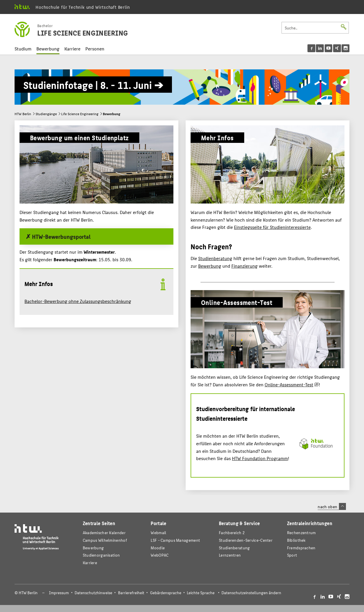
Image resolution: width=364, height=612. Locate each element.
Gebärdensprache (166, 593)
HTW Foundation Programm (260, 458)
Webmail (158, 533)
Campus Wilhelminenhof (105, 540)
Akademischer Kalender (104, 533)
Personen (95, 49)
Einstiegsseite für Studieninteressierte (272, 227)
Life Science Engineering (80, 114)
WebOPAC (160, 555)
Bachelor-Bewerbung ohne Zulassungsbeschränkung (78, 301)
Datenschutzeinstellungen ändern (251, 593)
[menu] (328, 48)
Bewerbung (48, 49)
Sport (292, 555)
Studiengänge (46, 114)
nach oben (332, 506)
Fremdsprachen (301, 548)
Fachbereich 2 (232, 533)
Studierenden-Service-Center (246, 540)
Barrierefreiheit (131, 593)
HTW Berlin (23, 114)
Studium (23, 49)
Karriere (72, 49)
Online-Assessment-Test (289, 384)
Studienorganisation (101, 555)
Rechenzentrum (301, 533)
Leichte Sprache (201, 593)
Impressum (59, 593)
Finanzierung (245, 266)
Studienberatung (215, 258)
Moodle (158, 548)
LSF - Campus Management (175, 540)
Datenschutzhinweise (93, 593)
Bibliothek (296, 540)
